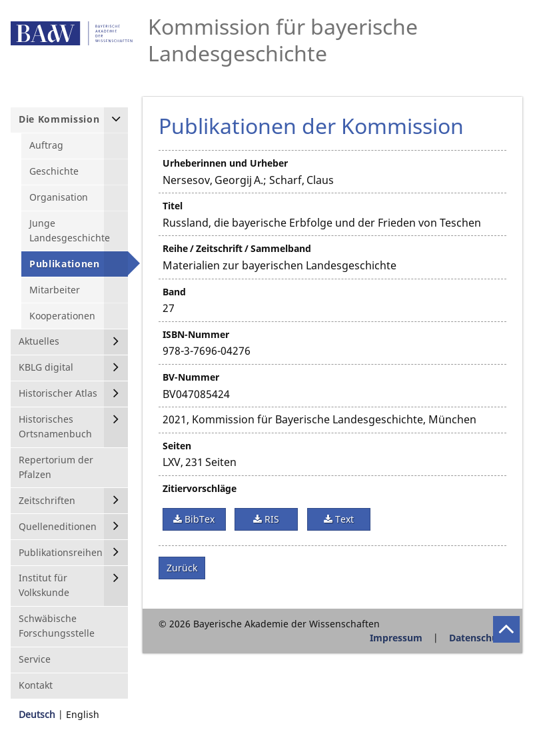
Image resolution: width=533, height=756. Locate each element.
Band (174, 292)
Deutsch (37, 714)
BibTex (198, 519)
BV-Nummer (191, 377)
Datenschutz (478, 638)
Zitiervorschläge (200, 488)
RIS (270, 519)
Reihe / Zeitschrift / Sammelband (237, 248)
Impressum (396, 638)
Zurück (182, 568)
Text (343, 519)
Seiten (177, 446)
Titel (173, 206)
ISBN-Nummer (196, 334)
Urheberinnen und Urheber (225, 163)
